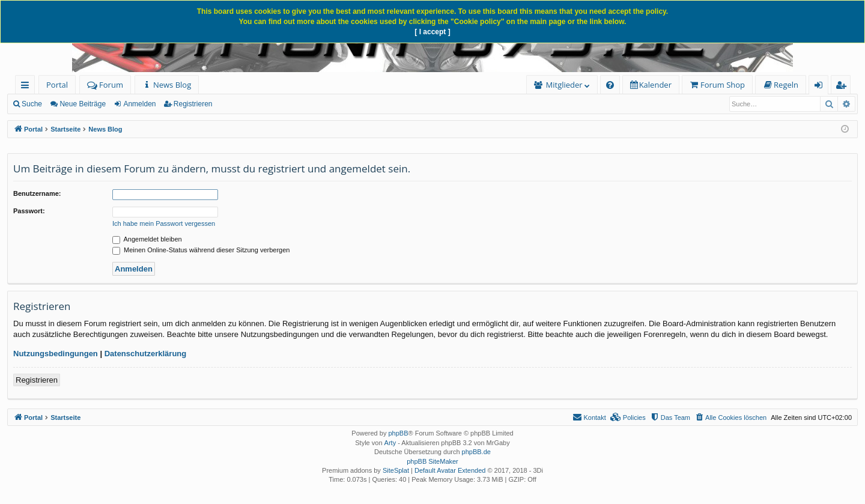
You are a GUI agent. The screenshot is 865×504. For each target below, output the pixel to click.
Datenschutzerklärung (146, 354)
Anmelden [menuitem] (822, 87)
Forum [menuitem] (105, 85)
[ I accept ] (432, 32)
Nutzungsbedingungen (56, 354)
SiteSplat (396, 470)
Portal (57, 85)
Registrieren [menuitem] (843, 87)
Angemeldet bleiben (147, 239)
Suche (32, 104)
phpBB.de (476, 452)
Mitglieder (564, 85)
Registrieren (193, 104)
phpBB (398, 433)
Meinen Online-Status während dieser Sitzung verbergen (201, 250)
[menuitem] (167, 85)
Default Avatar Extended (450, 470)
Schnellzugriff (27, 87)
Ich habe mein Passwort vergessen (164, 223)
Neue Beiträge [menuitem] (83, 104)
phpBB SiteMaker (432, 461)
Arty (390, 443)
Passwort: (29, 211)
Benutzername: (37, 193)
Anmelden (139, 104)
